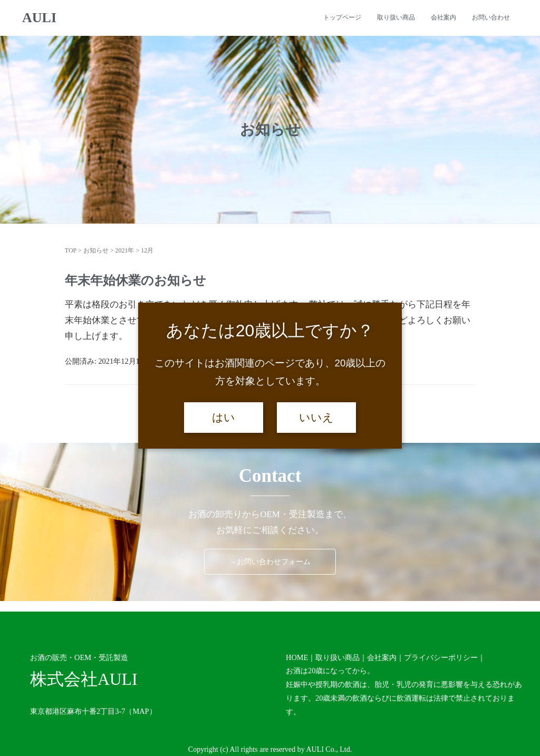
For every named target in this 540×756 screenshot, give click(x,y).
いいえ (316, 418)
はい (224, 418)
